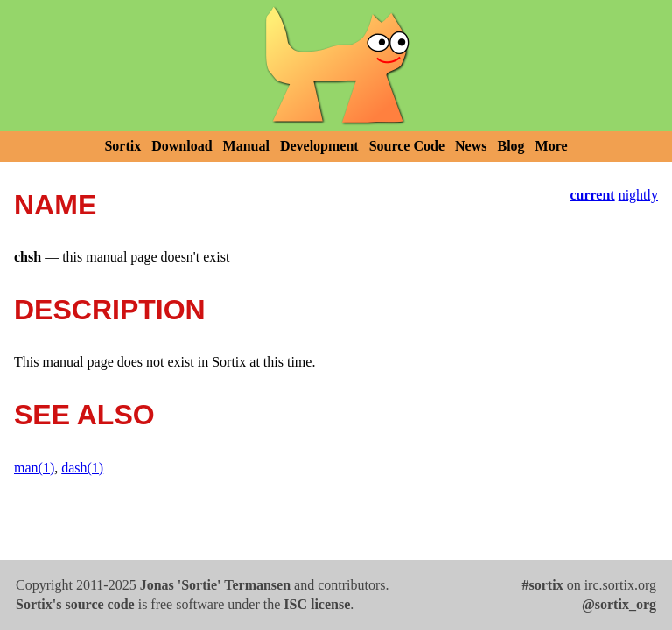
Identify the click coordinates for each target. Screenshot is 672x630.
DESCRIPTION (110, 310)
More (552, 146)
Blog (511, 146)
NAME (55, 205)
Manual (246, 146)
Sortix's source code (75, 604)
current (592, 195)
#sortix (543, 585)
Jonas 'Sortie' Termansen (215, 585)
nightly (638, 195)
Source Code (407, 146)
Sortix (122, 146)
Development (319, 146)
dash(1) (82, 468)
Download (182, 146)
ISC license (317, 604)
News (471, 146)
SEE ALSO (84, 415)
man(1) (34, 468)
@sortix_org (619, 604)
